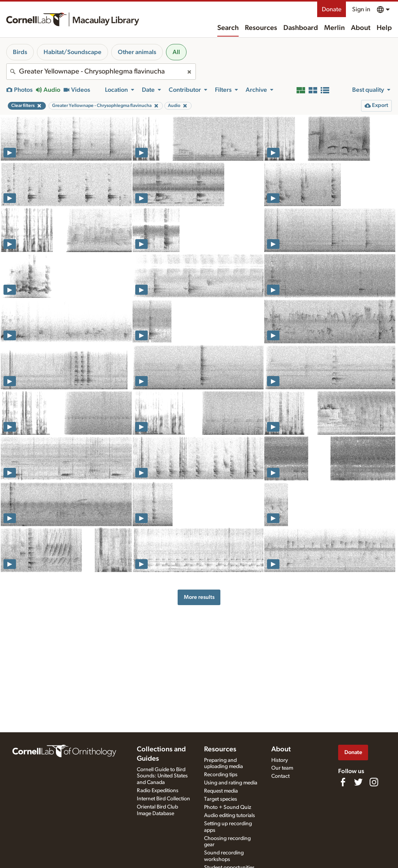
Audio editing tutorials (230, 815)
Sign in (361, 9)
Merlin (334, 28)
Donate (332, 9)
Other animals (137, 52)
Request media (221, 791)
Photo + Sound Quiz (228, 807)
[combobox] (101, 72)
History (280, 760)
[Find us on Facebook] (343, 782)
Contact (280, 776)
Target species (221, 799)
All (176, 52)
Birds (20, 52)
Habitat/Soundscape (72, 52)
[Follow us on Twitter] (358, 782)
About (361, 28)
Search (228, 28)
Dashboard (301, 28)
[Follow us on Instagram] (374, 782)
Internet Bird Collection (163, 799)
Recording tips (221, 775)
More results (199, 597)
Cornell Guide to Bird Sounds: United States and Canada (162, 776)
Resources (261, 28)
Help (384, 28)
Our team (282, 768)
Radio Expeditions (158, 791)
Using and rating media (231, 783)
